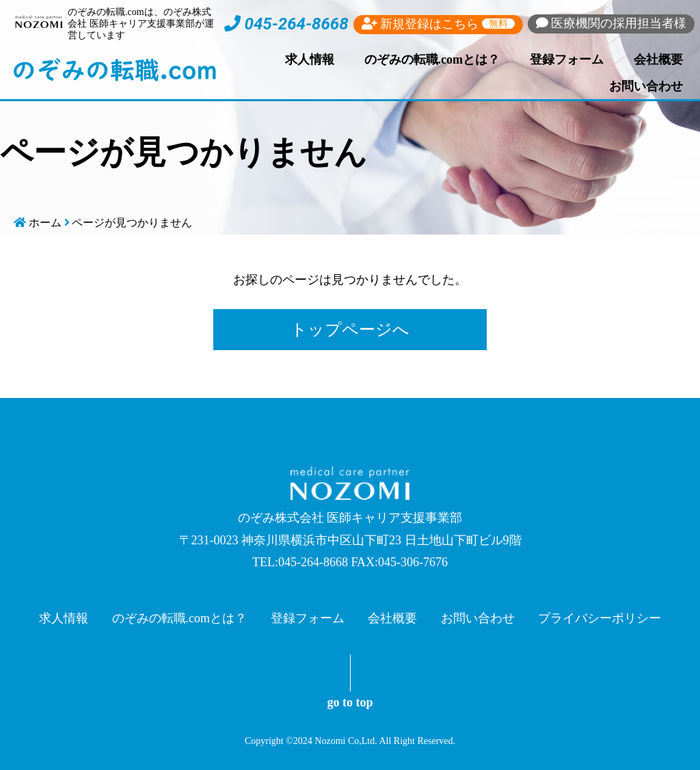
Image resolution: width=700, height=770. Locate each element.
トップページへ (350, 330)
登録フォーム (567, 59)
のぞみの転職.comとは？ (432, 59)
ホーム (45, 223)
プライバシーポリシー (600, 618)
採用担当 (611, 23)
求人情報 (310, 59)
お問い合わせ (646, 86)
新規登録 (438, 24)
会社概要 (658, 59)
